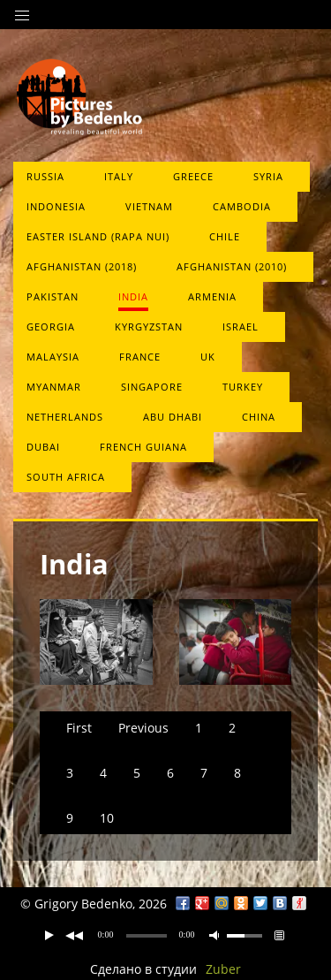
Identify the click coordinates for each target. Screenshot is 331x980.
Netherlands (65, 417)
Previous (143, 728)
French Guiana (143, 447)
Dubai (43, 447)
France (140, 357)
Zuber (223, 969)
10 (107, 818)
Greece (193, 176)
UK (208, 357)
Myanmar (54, 387)
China (259, 417)
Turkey (243, 387)
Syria (268, 176)
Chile (225, 236)
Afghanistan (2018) (82, 266)
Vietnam (149, 206)
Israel (241, 327)
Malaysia (53, 357)
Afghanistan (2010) (232, 266)
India (133, 296)
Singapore (152, 387)
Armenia (212, 296)
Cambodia (242, 206)
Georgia (51, 327)
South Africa (66, 477)
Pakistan (53, 296)
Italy (119, 176)
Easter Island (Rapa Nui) (98, 236)
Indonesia (56, 206)
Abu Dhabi (173, 417)
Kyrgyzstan (149, 327)
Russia (45, 176)
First (79, 728)
